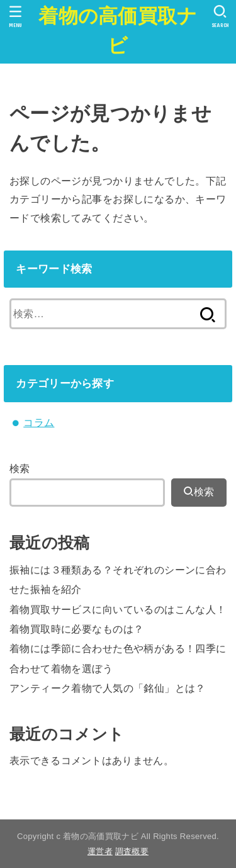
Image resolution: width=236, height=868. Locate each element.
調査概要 (132, 851)
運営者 (100, 851)
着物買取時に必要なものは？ (76, 629)
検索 (20, 468)
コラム (39, 422)
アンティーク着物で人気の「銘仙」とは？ (108, 688)
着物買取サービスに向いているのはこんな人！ (118, 609)
